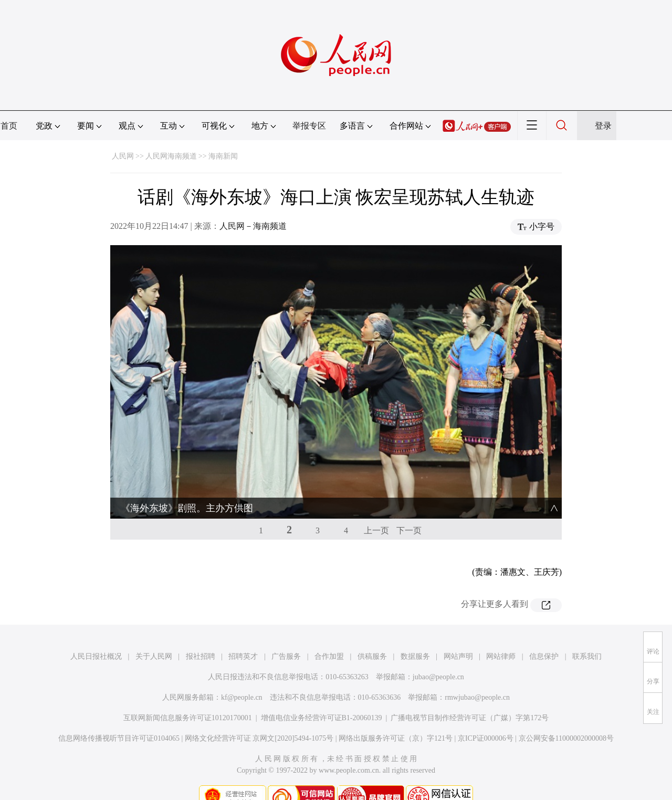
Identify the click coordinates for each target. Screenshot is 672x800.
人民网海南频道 (171, 156)
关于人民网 (154, 638)
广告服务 (286, 638)
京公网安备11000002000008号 (566, 719)
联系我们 (587, 638)
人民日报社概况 (96, 638)
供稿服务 (372, 638)
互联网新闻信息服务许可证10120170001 (188, 699)
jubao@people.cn (438, 658)
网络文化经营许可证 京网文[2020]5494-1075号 (259, 719)
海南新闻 (223, 156)
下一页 (409, 512)
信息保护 (544, 638)
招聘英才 (243, 638)
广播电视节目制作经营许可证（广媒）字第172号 (470, 699)
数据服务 (415, 638)
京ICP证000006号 (486, 719)
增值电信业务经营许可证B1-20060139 (322, 699)
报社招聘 (201, 638)
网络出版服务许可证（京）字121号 (396, 719)
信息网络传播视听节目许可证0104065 (119, 719)
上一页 (376, 512)
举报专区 (309, 126)
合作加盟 (329, 638)
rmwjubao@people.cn (477, 678)
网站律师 (501, 638)
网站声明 (458, 638)
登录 (603, 126)
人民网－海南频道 (253, 226)
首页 (9, 126)
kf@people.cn (242, 678)
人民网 (123, 156)
